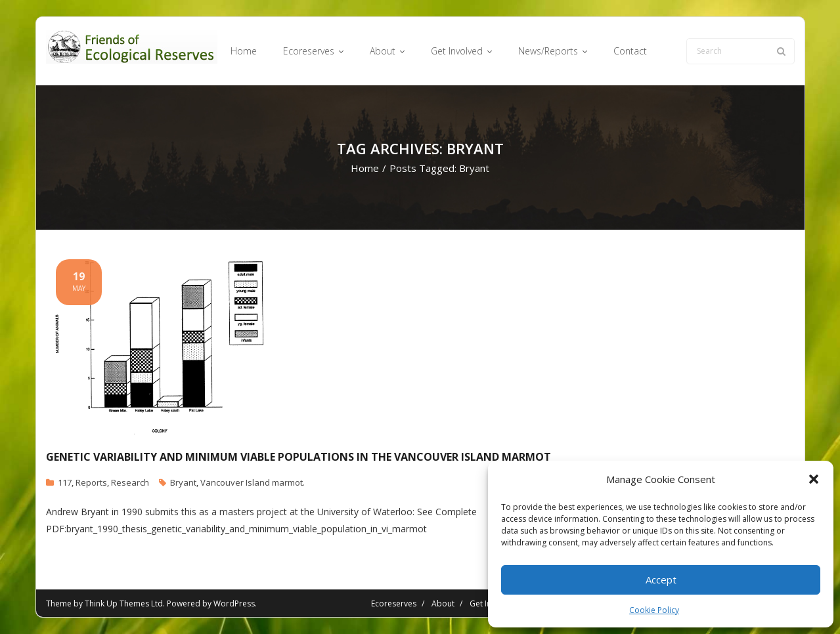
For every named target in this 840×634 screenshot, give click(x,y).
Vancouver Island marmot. (253, 482)
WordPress (234, 603)
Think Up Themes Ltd (124, 603)
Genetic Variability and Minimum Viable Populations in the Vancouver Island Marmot (298, 457)
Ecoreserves (394, 603)
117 (65, 482)
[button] (814, 479)
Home (365, 168)
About (443, 603)
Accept (661, 580)
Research (130, 482)
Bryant (183, 482)
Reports (91, 482)
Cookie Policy (654, 610)
